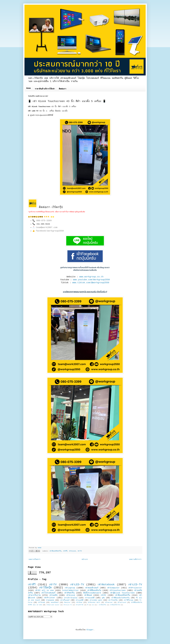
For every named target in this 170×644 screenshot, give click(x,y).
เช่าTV (80, 551)
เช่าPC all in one (44, 590)
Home (29, 88)
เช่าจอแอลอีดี (90, 598)
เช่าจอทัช (53, 595)
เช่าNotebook (106, 585)
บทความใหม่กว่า (35, 559)
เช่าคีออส (88, 595)
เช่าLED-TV (77, 585)
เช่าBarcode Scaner (53, 605)
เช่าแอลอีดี (80, 600)
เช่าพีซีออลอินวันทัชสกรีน (120, 598)
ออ (93, 605)
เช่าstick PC (68, 605)
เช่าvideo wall (96, 600)
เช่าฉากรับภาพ (34, 595)
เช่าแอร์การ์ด (80, 605)
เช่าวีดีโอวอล (129, 600)
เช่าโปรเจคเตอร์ (48, 593)
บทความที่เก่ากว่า (135, 559)
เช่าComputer (113, 588)
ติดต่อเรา (63, 89)
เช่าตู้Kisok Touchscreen (122, 593)
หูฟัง (103, 598)
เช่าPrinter (50, 598)
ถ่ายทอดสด (50, 600)
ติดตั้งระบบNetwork (92, 593)
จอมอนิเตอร (55, 602)
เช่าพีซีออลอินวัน (94, 590)
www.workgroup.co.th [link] (91, 277)
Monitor (67, 602)
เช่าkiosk (72, 551)
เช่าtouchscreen (118, 590)
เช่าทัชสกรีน (69, 593)
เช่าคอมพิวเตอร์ (92, 588)
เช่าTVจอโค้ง (113, 600)
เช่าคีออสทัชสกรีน (55, 551)
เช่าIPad (79, 602)
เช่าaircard (122, 602)
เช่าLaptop (70, 588)
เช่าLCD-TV (135, 585)
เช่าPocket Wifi (94, 602)
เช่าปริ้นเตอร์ (65, 600)
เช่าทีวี (65, 551)
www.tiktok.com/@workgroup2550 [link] (91, 283)
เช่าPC (103, 595)
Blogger (90, 630)
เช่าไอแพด (42, 602)
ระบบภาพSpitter (70, 590)
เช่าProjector (135, 588)
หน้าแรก (85, 559)
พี (88, 605)
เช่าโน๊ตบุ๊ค (45, 588)
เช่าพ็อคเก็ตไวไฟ (115, 605)
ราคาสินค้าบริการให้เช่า (45, 89)
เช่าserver (109, 602)
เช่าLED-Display (71, 598)
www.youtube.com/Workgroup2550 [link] (91, 280)
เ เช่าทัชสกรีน (102, 605)
